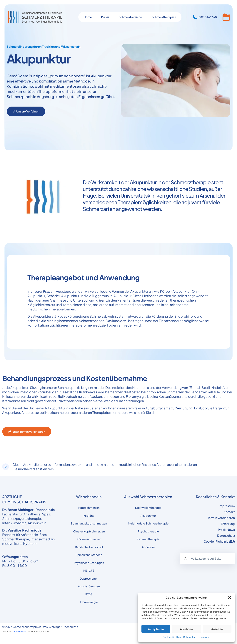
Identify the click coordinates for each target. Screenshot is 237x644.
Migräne (89, 516)
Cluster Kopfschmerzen (89, 531)
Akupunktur (148, 516)
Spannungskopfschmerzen (89, 523)
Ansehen (217, 629)
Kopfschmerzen (89, 508)
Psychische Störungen (89, 563)
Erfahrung (228, 524)
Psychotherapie (148, 531)
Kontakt (229, 512)
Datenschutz (190, 637)
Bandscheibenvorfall (89, 547)
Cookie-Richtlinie (172, 637)
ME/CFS (89, 570)
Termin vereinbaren (221, 518)
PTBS (89, 594)
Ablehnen (186, 629)
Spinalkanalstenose (89, 555)
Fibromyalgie (89, 602)
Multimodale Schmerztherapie (148, 523)
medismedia (19, 632)
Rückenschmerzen (89, 539)
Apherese (148, 547)
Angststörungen (89, 586)
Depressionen (89, 578)
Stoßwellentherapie (148, 508)
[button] (230, 598)
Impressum (204, 637)
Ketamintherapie (148, 539)
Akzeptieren (156, 629)
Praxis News (226, 530)
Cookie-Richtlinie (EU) (219, 541)
